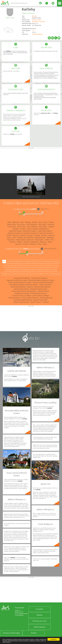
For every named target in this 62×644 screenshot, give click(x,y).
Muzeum (33, 274)
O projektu (39, 609)
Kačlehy (28, 9)
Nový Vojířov (39, 240)
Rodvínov (43, 242)
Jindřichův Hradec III (15, 233)
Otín (52, 240)
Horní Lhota (12, 227)
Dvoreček (51, 224)
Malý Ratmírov (40, 238)
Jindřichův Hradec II (45, 231)
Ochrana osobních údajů (11, 633)
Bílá (22, 222)
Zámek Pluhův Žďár (40, 300)
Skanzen (56, 261)
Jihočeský (34, 16)
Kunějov (37, 235)
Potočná (27, 242)
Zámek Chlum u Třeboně (40, 302)
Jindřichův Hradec (37, 20)
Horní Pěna (21, 227)
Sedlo (50, 242)
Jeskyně (47, 270)
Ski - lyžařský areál (46, 261)
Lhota (9, 238)
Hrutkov (23, 229)
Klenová (23, 235)
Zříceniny (15, 270)
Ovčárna (13, 242)
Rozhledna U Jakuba (22, 293)
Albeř (9, 222)
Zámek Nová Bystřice (18, 287)
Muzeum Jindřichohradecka (43, 282)
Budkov (35, 222)
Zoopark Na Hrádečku (22, 278)
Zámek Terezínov (45, 285)
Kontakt (34, 633)
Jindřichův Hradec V (46, 233)
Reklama (40, 615)
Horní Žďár (43, 227)
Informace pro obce (40, 621)
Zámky (8, 270)
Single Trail (25, 274)
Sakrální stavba (55, 274)
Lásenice (51, 235)
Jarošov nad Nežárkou (41, 229)
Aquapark (27, 261)
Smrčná (25, 244)
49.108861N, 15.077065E (38, 22)
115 (33, 30)
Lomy (14, 238)
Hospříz (51, 227)
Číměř (45, 222)
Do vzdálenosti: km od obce (25, 209)
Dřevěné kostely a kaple (28, 270)
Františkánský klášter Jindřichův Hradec (24, 285)
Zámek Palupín (44, 291)
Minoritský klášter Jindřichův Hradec (41, 280)
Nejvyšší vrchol (6, 274)
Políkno (20, 242)
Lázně (54, 270)
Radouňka (35, 242)
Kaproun (16, 235)
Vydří (45, 244)
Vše (4, 261)
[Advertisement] (31, 161)
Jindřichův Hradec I (30, 231)
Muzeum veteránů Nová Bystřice (39, 287)
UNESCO (35, 261)
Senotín (18, 244)
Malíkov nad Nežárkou (26, 238)
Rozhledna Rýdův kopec (39, 289)
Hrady (56, 266)
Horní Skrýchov (32, 227)
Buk (40, 222)
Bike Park (16, 274)
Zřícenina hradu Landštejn (22, 296)
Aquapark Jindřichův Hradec (17, 280)
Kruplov (30, 235)
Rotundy (40, 270)
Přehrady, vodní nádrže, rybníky (13, 266)
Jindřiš (9, 235)
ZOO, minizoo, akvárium (15, 261)
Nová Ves (30, 240)
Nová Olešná (21, 240)
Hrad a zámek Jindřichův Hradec (20, 282)
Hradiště (16, 229)
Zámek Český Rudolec (21, 302)
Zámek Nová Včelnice (39, 293)
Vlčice (40, 244)
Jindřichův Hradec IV (31, 233)
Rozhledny (48, 266)
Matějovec (51, 238)
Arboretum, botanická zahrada (34, 266)
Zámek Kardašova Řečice (23, 300)
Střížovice (33, 244)
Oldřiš (47, 240)
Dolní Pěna (21, 224)
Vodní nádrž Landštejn (41, 296)
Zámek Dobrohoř (46, 298)
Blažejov (28, 222)
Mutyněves (11, 240)
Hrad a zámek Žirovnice (30, 298)
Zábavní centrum (43, 274)
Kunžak (44, 235)
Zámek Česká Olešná (21, 289)
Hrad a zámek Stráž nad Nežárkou (24, 291)
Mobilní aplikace (40, 627)
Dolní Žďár (42, 224)
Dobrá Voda (11, 224)
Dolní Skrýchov (32, 224)
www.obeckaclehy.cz (38, 34)
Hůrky (29, 229)
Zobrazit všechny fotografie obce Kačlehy (31, 197)
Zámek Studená (14, 298)
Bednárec (16, 222)
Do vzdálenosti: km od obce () (23, 249)
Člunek (51, 222)
